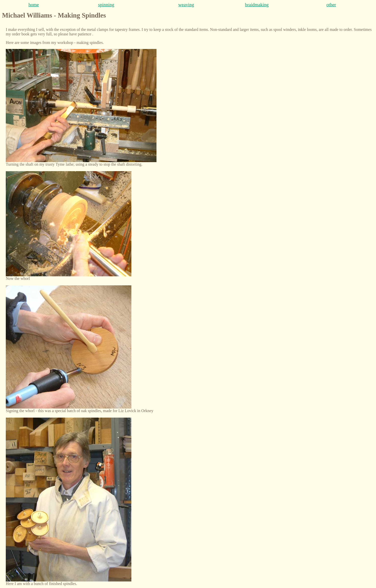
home (34, 5)
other (331, 5)
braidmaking (257, 5)
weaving (186, 5)
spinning (106, 5)
